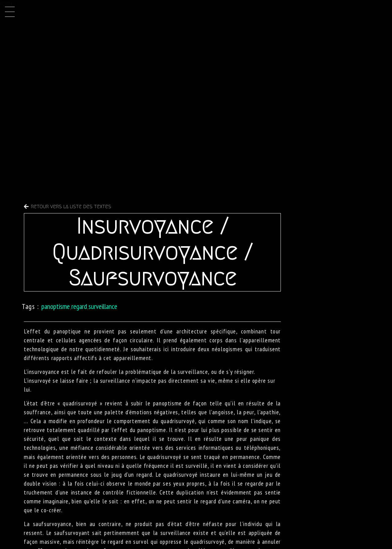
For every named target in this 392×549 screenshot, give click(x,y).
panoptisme (56, 306)
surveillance (103, 306)
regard (79, 306)
